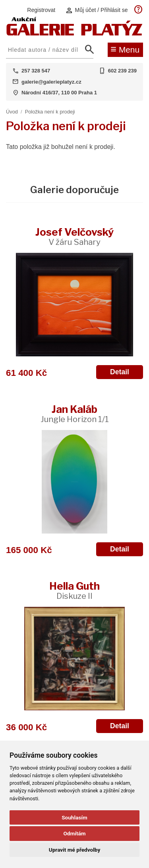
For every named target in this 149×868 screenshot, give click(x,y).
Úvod (12, 112)
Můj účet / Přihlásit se (97, 10)
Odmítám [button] (74, 833)
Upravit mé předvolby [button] (74, 850)
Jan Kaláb (75, 413)
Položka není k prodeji (50, 112)
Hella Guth (74, 590)
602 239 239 (122, 71)
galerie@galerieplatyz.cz (51, 82)
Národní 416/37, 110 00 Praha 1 (59, 93)
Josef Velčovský (74, 236)
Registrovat (41, 10)
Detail (120, 372)
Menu (125, 49)
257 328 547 (36, 71)
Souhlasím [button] (74, 817)
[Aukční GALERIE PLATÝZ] (74, 34)
